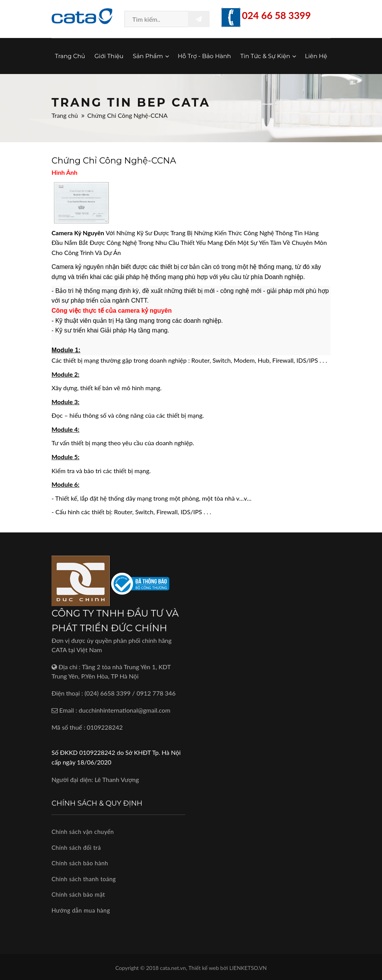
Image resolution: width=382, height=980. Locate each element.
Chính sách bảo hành (80, 863)
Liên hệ (316, 56)
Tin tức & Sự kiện (268, 56)
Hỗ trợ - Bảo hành (205, 56)
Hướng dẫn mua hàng (81, 910)
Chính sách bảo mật (78, 894)
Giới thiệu (109, 56)
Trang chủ (70, 56)
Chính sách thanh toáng (84, 879)
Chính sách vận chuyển (83, 832)
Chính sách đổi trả (76, 847)
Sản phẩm (151, 56)
